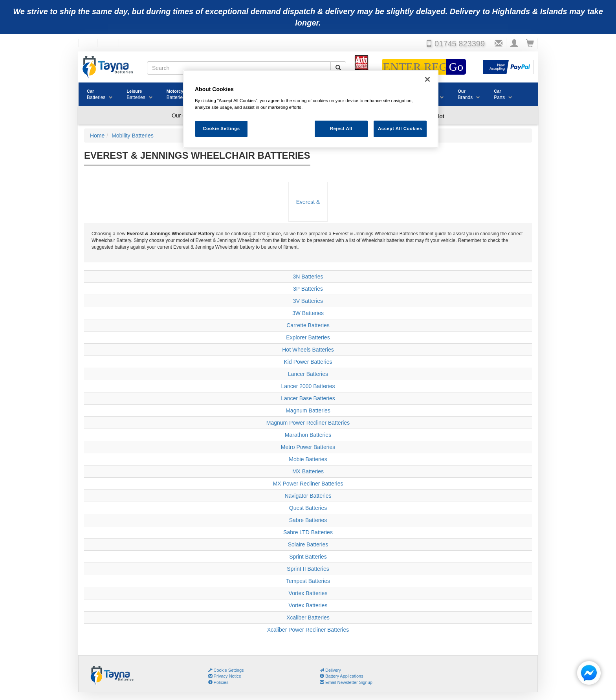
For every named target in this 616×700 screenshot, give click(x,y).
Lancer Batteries (308, 374)
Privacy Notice (225, 676)
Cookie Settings (229, 670)
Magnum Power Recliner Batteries (308, 423)
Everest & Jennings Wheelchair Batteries (308, 210)
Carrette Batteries (308, 325)
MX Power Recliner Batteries (308, 484)
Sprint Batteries (308, 557)
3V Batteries (308, 301)
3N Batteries (308, 277)
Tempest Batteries (308, 581)
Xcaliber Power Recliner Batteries (308, 630)
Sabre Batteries (308, 520)
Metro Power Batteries (308, 447)
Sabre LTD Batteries (308, 532)
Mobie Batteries (308, 459)
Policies (218, 682)
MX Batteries (308, 471)
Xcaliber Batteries (308, 618)
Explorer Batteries (308, 337)
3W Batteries (308, 313)
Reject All (341, 128)
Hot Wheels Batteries (308, 350)
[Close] (427, 79)
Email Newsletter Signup (346, 682)
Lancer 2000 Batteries (308, 386)
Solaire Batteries (308, 544)
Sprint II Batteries (308, 569)
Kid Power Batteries (308, 362)
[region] (311, 109)
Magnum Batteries (308, 410)
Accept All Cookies (400, 128)
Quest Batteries (308, 508)
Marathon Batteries (308, 435)
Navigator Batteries (308, 496)
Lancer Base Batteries (308, 398)
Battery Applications (342, 676)
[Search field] (239, 68)
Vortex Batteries (308, 593)
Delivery (330, 670)
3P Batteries (308, 289)
